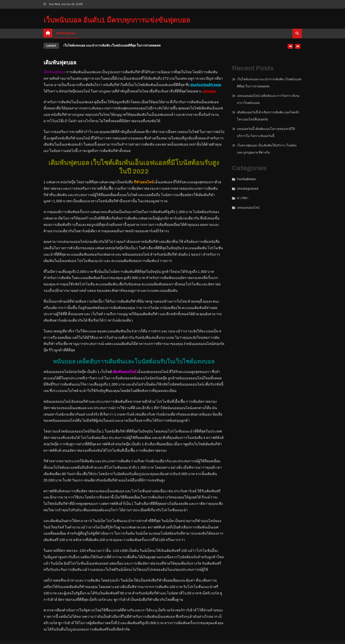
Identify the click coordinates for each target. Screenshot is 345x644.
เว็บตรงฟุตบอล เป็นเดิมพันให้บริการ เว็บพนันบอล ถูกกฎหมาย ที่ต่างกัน (267, 149)
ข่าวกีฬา (243, 198)
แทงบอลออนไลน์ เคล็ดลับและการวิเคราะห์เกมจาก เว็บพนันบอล (268, 99)
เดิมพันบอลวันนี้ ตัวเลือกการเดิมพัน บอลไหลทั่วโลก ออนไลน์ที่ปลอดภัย (268, 116)
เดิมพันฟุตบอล (66, 33)
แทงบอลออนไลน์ (248, 208)
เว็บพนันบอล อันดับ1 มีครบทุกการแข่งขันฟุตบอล (117, 20)
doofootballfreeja (206, 85)
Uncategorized (248, 189)
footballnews (246, 179)
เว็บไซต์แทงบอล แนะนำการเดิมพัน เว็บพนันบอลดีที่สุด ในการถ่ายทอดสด (112, 46)
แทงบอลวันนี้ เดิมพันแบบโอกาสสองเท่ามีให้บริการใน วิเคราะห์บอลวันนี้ (266, 132)
